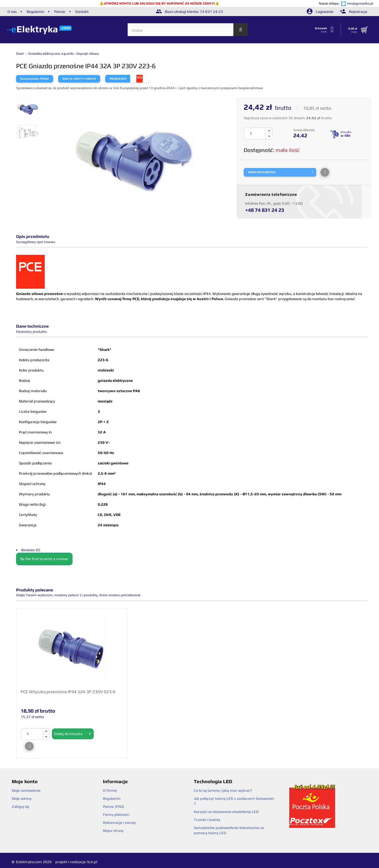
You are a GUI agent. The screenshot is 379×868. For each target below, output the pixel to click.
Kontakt (82, 12)
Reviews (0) (31, 550)
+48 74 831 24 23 (265, 210)
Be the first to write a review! (44, 559)
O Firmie (110, 790)
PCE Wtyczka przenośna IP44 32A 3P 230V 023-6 (68, 692)
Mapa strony (113, 831)
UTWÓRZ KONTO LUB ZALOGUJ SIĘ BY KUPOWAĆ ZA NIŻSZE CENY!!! (159, 3)
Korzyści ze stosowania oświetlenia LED (226, 812)
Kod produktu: (30, 79)
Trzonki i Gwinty (207, 820)
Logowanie (321, 12)
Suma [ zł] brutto (304, 130)
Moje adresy (22, 798)
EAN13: (68, 79)
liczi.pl (92, 862)
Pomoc (60, 12)
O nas (12, 12)
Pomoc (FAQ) (114, 807)
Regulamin (35, 12)
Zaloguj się (20, 807)
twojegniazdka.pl (360, 3)
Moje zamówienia (26, 790)
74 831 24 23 (211, 12)
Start (20, 54)
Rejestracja (354, 12)
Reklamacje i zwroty (119, 823)
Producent (118, 79)
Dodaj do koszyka (73, 734)
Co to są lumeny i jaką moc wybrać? (223, 790)
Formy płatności (116, 815)
